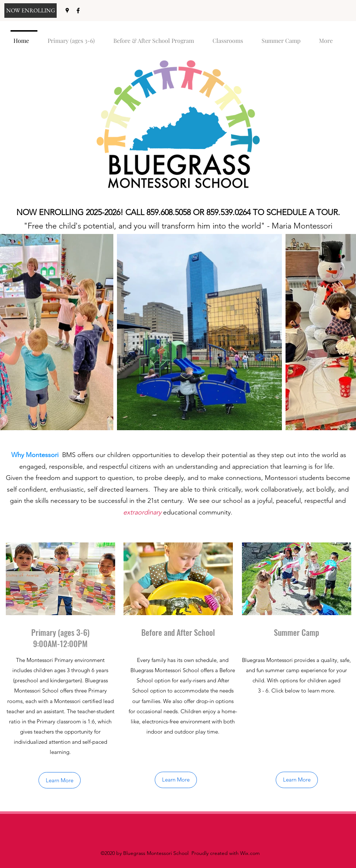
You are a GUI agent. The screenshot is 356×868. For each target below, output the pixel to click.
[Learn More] (60, 780)
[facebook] (78, 11)
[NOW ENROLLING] (31, 11)
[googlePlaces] (67, 11)
